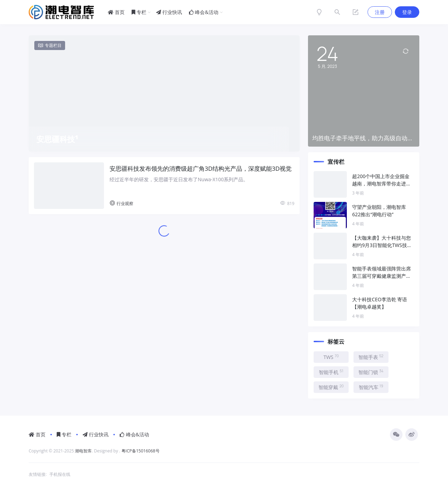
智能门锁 (371, 372)
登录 (407, 12)
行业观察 (121, 203)
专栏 (139, 12)
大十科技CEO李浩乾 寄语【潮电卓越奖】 (380, 303)
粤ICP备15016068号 (141, 451)
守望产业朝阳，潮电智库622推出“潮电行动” (379, 211)
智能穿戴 (331, 387)
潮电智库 (83, 451)
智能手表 (371, 357)
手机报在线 (60, 474)
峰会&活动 (204, 12)
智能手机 (331, 372)
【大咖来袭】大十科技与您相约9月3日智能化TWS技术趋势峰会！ (382, 242)
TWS (331, 357)
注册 (380, 12)
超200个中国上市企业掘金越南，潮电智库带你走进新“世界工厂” (381, 180)
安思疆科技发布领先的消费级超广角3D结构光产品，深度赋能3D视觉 (201, 168)
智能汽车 (371, 387)
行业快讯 (169, 12)
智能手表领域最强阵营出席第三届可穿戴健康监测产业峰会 (381, 272)
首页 (116, 12)
